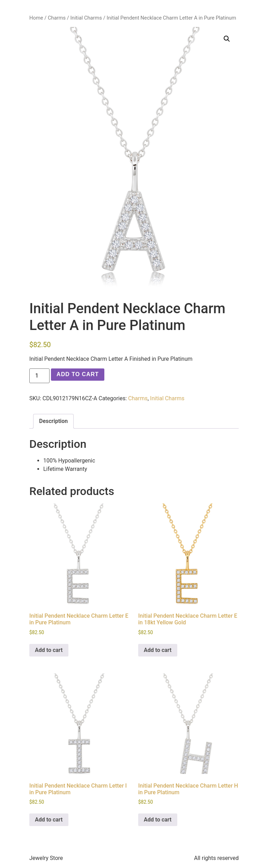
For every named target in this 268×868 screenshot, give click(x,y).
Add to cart (78, 374)
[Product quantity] (39, 376)
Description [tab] (53, 421)
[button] (227, 39)
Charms (57, 18)
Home (36, 18)
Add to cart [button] (49, 650)
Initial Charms (86, 18)
